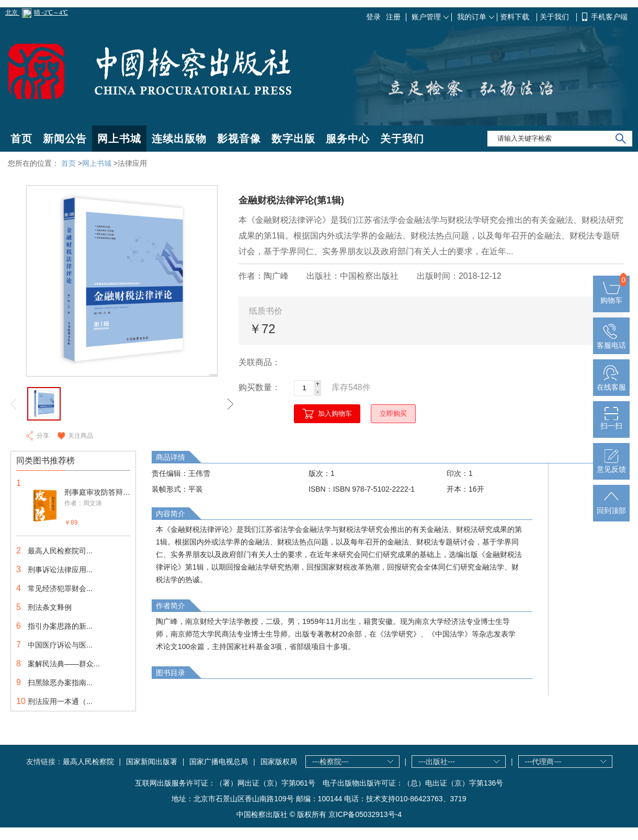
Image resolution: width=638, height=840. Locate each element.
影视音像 (239, 139)
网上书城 (119, 139)
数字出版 (293, 139)
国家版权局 (279, 762)
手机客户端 (609, 17)
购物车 (611, 296)
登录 (373, 17)
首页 (21, 139)
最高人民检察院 (88, 762)
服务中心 (348, 139)
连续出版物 (179, 139)
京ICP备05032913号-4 (365, 814)
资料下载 (516, 17)
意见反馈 (611, 465)
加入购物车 (335, 413)
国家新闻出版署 (152, 762)
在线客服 (611, 383)
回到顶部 (611, 506)
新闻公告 (65, 139)
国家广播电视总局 (219, 762)
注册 (393, 17)
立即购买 (393, 413)
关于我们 (555, 17)
